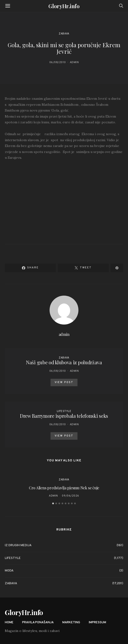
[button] (53, 503)
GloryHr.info (64, 6)
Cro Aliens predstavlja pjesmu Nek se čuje (64, 488)
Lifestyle (64, 411)
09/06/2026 (70, 496)
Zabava (64, 34)
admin (74, 62)
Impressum (97, 623)
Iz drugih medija (18, 545)
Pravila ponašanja (38, 623)
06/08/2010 (58, 62)
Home (9, 623)
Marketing (71, 623)
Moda (9, 571)
